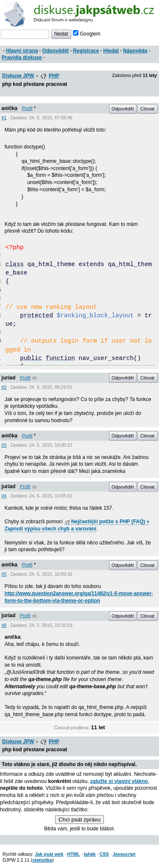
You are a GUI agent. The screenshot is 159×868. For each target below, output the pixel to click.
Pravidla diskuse (22, 58)
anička (10, 108)
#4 (4, 496)
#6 (4, 625)
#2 (4, 387)
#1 (4, 118)
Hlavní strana (22, 51)
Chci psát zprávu (79, 820)
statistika (42, 860)
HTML (73, 854)
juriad (9, 378)
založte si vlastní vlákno (119, 781)
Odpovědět (55, 51)
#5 (4, 574)
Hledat (111, 51)
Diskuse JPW (18, 76)
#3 (4, 445)
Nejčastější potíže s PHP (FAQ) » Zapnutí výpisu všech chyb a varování (77, 525)
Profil (27, 108)
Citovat (148, 109)
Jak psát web (49, 854)
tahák (89, 854)
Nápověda (135, 51)
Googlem (87, 34)
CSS (104, 854)
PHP (54, 76)
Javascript (124, 854)
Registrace (86, 51)
